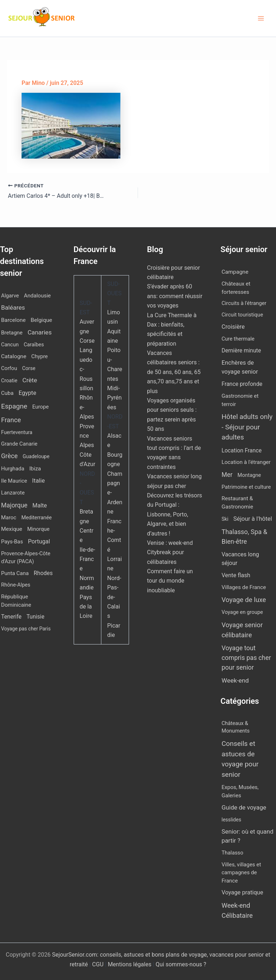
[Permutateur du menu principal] (261, 18)
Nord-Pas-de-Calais (114, 597)
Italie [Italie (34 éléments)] (38, 481)
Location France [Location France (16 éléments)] (242, 450)
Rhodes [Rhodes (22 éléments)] (43, 573)
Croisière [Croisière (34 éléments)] (233, 327)
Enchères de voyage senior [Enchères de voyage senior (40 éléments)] (240, 367)
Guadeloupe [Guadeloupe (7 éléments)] (36, 456)
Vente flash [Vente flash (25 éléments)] (236, 575)
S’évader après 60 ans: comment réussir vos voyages (175, 296)
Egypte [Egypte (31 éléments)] (27, 393)
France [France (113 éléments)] (11, 420)
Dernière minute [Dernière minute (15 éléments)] (241, 351)
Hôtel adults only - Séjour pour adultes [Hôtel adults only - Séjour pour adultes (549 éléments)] (247, 427)
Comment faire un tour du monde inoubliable (170, 581)
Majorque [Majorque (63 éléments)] (14, 505)
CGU (98, 964)
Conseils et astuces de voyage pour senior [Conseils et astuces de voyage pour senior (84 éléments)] (240, 759)
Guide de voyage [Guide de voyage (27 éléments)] (244, 807)
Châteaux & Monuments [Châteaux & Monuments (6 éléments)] (236, 727)
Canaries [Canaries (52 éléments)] (40, 332)
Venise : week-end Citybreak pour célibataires (170, 552)
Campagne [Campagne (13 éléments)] (235, 272)
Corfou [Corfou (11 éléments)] (9, 368)
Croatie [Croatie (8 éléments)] (9, 380)
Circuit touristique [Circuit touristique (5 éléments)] (242, 315)
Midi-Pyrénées (114, 398)
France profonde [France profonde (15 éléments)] (242, 384)
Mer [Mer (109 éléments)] (227, 475)
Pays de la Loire (86, 607)
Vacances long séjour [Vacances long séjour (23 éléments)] (240, 559)
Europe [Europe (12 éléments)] (41, 407)
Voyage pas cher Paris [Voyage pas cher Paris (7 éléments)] (26, 629)
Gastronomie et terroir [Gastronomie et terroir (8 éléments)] (240, 400)
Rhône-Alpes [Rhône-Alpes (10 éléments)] (16, 585)
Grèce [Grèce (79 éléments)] (9, 456)
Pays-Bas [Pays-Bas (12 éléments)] (12, 542)
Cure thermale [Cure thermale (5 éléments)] (238, 339)
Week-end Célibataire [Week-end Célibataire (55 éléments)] (237, 910)
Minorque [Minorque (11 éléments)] (38, 529)
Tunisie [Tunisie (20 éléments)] (36, 617)
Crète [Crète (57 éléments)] (30, 380)
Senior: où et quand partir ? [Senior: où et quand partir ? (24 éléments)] (248, 836)
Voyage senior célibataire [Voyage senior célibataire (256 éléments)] (242, 630)
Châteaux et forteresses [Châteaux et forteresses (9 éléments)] (236, 288)
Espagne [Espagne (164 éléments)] (14, 406)
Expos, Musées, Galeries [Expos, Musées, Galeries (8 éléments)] (240, 791)
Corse (87, 341)
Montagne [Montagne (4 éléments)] (249, 475)
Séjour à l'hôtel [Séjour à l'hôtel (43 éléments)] (253, 519)
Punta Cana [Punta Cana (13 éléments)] (15, 573)
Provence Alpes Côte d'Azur (88, 445)
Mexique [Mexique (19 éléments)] (12, 529)
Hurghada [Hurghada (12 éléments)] (13, 469)
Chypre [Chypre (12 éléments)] (40, 356)
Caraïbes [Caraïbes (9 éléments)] (34, 345)
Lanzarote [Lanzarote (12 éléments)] (13, 493)
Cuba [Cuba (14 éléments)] (7, 393)
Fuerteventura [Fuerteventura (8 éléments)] (17, 432)
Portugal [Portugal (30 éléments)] (39, 541)
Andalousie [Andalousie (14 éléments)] (38, 296)
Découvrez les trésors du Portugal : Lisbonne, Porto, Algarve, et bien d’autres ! (174, 514)
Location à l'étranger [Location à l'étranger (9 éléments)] (246, 462)
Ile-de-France (88, 559)
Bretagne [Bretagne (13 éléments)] (12, 333)
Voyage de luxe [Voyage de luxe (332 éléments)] (244, 600)
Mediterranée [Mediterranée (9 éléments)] (36, 518)
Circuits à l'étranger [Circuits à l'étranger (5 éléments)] (244, 303)
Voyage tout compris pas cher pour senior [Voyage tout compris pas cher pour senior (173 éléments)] (246, 658)
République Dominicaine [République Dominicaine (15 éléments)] (16, 601)
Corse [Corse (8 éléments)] (29, 368)
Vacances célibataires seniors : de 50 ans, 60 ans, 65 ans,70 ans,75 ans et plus (174, 372)
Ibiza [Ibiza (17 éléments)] (35, 469)
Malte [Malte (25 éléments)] (40, 505)
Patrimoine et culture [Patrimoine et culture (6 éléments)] (246, 487)
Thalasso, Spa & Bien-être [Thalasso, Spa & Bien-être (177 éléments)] (245, 537)
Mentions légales (130, 964)
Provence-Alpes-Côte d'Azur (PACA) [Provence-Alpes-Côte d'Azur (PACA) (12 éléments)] (26, 557)
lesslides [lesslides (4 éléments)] (232, 820)
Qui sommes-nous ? (181, 964)
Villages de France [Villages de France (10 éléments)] (244, 587)
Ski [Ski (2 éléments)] (225, 519)
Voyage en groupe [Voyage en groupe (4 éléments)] (242, 612)
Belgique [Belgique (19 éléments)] (41, 320)
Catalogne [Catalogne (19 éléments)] (14, 356)
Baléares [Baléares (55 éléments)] (13, 307)
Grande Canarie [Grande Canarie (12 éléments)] (19, 444)
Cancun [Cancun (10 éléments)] (10, 345)
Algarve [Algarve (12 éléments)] (10, 296)
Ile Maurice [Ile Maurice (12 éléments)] (14, 481)
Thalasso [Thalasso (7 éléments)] (233, 853)
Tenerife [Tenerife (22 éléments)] (11, 617)
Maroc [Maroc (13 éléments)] (9, 518)
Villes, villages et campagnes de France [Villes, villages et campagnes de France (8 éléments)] (241, 873)
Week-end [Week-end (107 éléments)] (235, 680)
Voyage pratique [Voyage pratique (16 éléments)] (243, 892)
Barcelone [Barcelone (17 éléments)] (13, 320)
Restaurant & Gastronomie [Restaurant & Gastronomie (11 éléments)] (238, 503)
